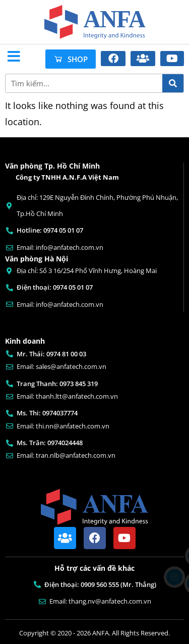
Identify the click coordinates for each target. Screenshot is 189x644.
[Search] (173, 83)
